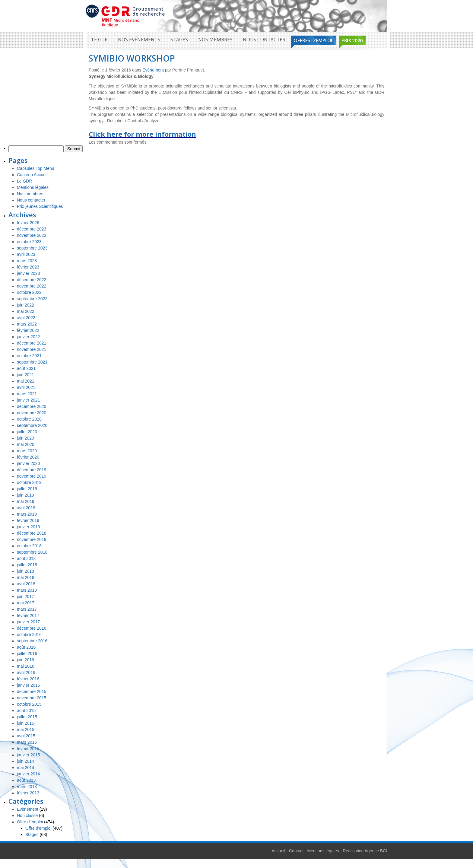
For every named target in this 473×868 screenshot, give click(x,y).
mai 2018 (26, 577)
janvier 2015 (28, 755)
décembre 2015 (32, 692)
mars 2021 (27, 394)
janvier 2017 (28, 622)
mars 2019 (27, 514)
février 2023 (28, 267)
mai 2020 (26, 444)
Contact (296, 851)
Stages (179, 40)
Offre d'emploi (30, 822)
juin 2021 (25, 375)
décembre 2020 (32, 406)
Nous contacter (264, 40)
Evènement (153, 70)
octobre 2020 (29, 419)
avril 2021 (26, 387)
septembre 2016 (32, 641)
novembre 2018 (32, 539)
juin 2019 (25, 495)
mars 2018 (27, 590)
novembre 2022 (32, 286)
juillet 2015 (27, 717)
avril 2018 (26, 584)
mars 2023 (27, 261)
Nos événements (139, 40)
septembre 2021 (32, 362)
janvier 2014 (28, 774)
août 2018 (26, 558)
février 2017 (28, 615)
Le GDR (100, 40)
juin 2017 (25, 596)
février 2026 (28, 223)
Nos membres (215, 40)
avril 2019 (26, 508)
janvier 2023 (28, 273)
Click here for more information (142, 134)
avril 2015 (26, 736)
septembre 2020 (32, 425)
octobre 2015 (29, 704)
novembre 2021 (32, 349)
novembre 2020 (32, 413)
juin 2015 (25, 723)
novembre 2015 (32, 698)
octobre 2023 (29, 242)
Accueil (278, 851)
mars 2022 (27, 324)
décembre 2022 (32, 280)
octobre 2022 (29, 292)
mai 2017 (26, 603)
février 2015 (28, 749)
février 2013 (28, 793)
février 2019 (28, 520)
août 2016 (26, 647)
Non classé (27, 816)
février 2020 (28, 457)
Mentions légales (33, 187)
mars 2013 (27, 787)
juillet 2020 (27, 432)
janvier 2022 (28, 337)
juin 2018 (25, 571)
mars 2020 (27, 451)
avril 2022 (26, 318)
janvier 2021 (28, 400)
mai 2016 (26, 666)
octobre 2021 (29, 356)
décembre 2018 (32, 533)
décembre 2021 (32, 343)
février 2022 (28, 330)
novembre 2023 (32, 235)
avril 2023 (26, 254)
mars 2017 (27, 609)
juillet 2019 (27, 489)
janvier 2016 (28, 685)
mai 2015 (26, 730)
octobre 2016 (29, 634)
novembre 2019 (32, 476)
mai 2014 (26, 768)
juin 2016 (25, 660)
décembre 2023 (32, 229)
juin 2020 (25, 438)
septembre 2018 (32, 552)
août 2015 (26, 711)
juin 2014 (25, 761)
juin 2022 (25, 305)
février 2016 (28, 679)
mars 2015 (27, 742)
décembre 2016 (32, 628)
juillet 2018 (27, 565)
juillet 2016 (27, 653)
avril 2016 (26, 672)
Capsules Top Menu (35, 168)
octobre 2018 (29, 546)
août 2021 (26, 368)
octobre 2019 (29, 482)
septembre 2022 (32, 299)
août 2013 (26, 780)
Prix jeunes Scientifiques (40, 206)
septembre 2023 (32, 248)
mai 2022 (26, 311)
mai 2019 (26, 501)
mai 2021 (26, 381)
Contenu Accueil (32, 175)
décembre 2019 (32, 470)
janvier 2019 (28, 527)
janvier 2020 (28, 463)
